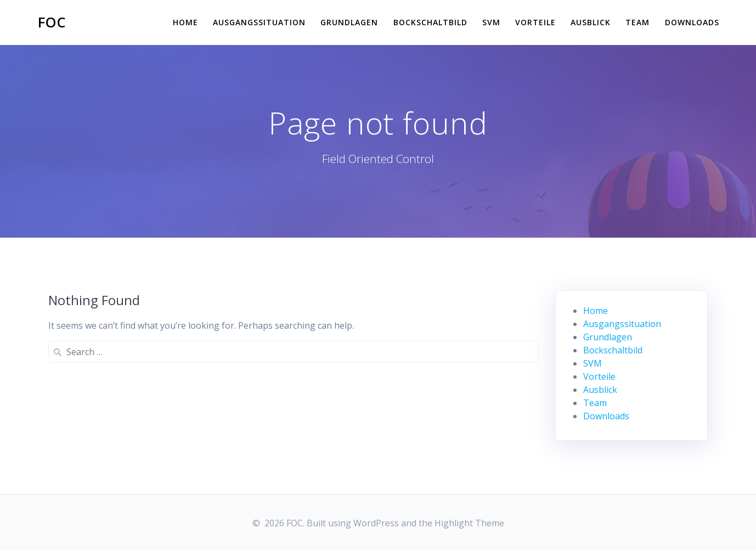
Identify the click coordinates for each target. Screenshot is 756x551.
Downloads (692, 22)
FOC (52, 23)
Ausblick (591, 22)
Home (185, 22)
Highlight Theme (469, 523)
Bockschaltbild (430, 22)
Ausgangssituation (259, 22)
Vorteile (535, 22)
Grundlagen (349, 22)
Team (637, 22)
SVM (491, 22)
